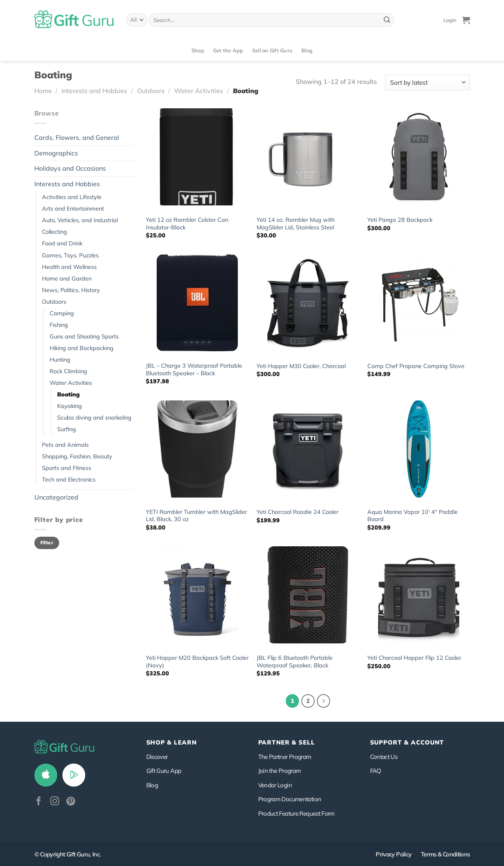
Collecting (55, 232)
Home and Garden (67, 279)
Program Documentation (290, 799)
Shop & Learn (171, 742)
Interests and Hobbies (94, 91)
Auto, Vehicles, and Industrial (80, 220)
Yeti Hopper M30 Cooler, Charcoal (301, 366)
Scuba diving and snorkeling (94, 418)
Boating (68, 394)
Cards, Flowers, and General (77, 137)
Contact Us (384, 757)
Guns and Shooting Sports (84, 336)
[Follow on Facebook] (39, 802)
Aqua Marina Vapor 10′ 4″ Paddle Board (412, 516)
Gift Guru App (164, 771)
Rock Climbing (68, 371)
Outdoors (151, 91)
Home (43, 91)
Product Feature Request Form (296, 813)
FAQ (376, 771)
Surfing (67, 429)
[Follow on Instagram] (55, 802)
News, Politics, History (71, 290)
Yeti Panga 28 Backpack (400, 220)
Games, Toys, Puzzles (70, 255)
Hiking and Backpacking (82, 348)
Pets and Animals (65, 445)
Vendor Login (275, 785)
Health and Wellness (69, 267)
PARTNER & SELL (287, 742)
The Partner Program (285, 757)
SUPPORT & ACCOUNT (407, 742)
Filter (47, 542)
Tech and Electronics (69, 480)
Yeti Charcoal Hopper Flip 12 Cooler (414, 658)
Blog (307, 50)
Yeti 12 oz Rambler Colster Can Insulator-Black (187, 224)
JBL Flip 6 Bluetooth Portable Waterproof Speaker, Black (295, 662)
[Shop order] (427, 83)
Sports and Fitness (67, 468)
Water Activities (199, 91)
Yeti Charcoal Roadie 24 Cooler (298, 512)
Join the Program (280, 771)
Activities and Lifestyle (72, 197)
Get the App (228, 50)
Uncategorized (56, 497)
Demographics (56, 153)
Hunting (60, 360)
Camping (62, 313)
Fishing (59, 325)
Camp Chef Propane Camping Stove (416, 366)
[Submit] (387, 20)
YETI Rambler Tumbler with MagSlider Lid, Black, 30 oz (196, 516)
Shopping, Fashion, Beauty (77, 456)
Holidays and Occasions (70, 168)
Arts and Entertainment (73, 209)
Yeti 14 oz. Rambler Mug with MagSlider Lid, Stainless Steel (296, 224)
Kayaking (70, 406)
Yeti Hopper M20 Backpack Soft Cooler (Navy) (197, 662)
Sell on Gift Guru (272, 50)
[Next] (324, 701)
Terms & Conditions (445, 854)
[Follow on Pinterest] (71, 802)
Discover (157, 757)
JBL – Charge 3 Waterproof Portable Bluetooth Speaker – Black (194, 369)
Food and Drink (62, 243)
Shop (198, 50)
